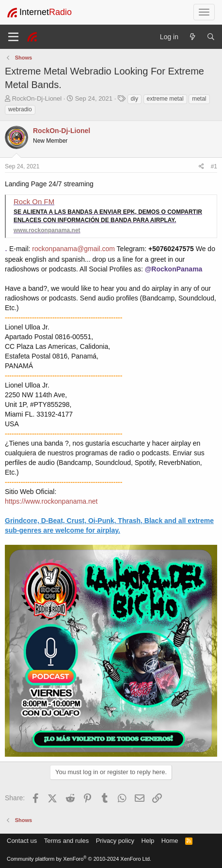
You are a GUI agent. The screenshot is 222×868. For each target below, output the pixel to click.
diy (135, 99)
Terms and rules (66, 841)
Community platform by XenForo (79, 859)
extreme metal (165, 99)
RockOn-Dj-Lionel (37, 98)
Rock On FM (34, 202)
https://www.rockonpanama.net (51, 501)
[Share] (201, 167)
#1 (214, 166)
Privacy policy (115, 841)
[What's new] (192, 37)
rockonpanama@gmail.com (73, 249)
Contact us (22, 841)
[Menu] (13, 37)
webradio (20, 109)
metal (199, 99)
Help (148, 841)
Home (170, 841)
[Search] (211, 37)
